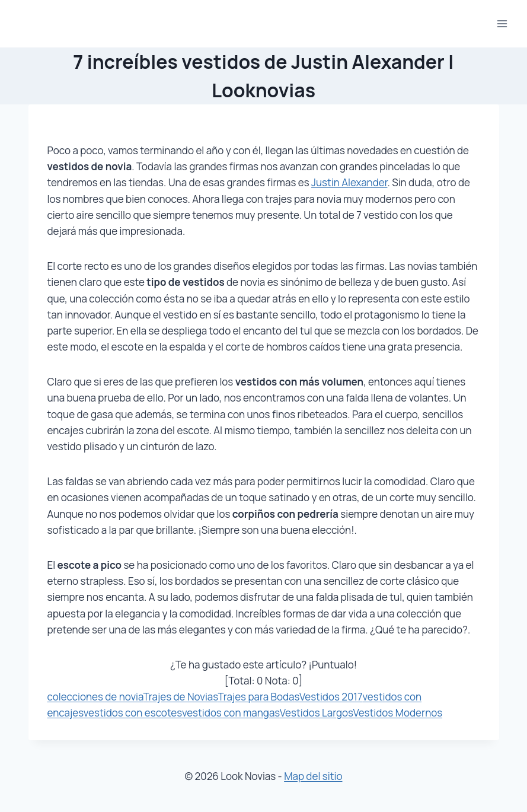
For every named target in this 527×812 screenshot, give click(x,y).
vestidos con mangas (231, 713)
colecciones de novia (95, 697)
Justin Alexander (349, 182)
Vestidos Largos (317, 713)
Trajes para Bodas (258, 697)
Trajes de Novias (180, 697)
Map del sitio (313, 776)
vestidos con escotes (133, 713)
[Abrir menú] (502, 23)
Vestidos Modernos (397, 713)
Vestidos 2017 (331, 697)
